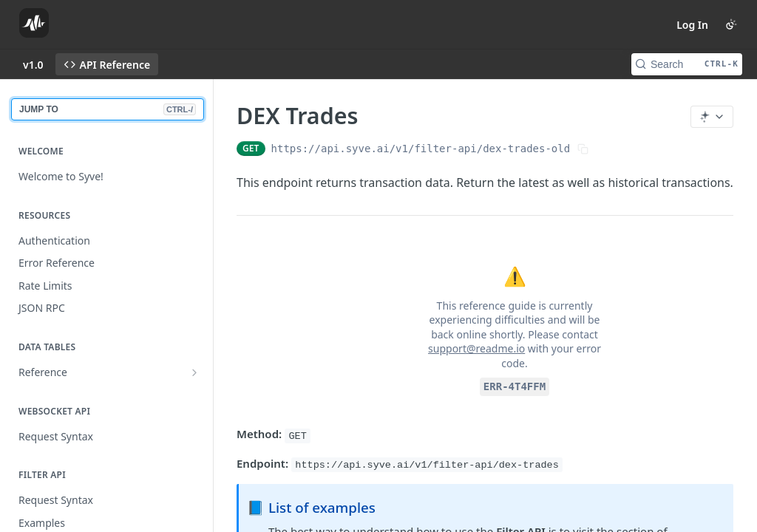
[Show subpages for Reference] (194, 372)
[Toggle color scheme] (731, 24)
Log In (692, 25)
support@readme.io (476, 348)
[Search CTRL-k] (687, 64)
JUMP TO (108, 109)
